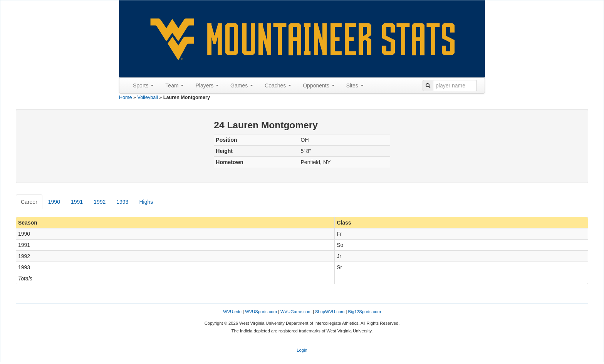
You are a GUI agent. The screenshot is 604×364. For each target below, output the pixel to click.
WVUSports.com (261, 312)
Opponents (319, 86)
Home (126, 97)
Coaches (278, 86)
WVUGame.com (296, 312)
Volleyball (148, 97)
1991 (77, 202)
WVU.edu (232, 312)
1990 (54, 202)
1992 (100, 202)
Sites (355, 86)
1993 (122, 202)
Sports (143, 86)
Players (207, 86)
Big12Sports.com (365, 312)
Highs (146, 202)
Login (302, 350)
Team (174, 86)
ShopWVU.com (330, 312)
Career (29, 202)
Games (242, 86)
